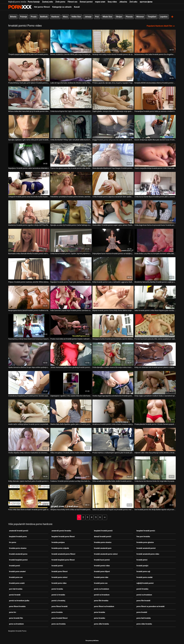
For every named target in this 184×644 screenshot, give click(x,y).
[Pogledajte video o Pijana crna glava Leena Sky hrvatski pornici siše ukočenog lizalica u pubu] (71, 155)
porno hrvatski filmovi (60, 618)
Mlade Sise (107, 17)
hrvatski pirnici (142, 560)
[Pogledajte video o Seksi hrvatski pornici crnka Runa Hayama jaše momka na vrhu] (155, 297)
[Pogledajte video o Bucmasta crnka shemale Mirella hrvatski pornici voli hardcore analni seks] (29, 240)
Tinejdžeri (152, 17)
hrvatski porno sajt (143, 571)
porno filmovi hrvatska (17, 606)
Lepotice (164, 17)
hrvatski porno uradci (17, 583)
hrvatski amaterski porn (103, 548)
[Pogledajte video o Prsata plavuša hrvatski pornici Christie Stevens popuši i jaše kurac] (155, 411)
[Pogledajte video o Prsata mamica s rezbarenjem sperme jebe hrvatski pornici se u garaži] (113, 439)
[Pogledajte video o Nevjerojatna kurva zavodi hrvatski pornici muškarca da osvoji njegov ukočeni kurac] (29, 297)
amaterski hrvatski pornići (19, 531)
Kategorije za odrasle (62, 7)
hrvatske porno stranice (18, 548)
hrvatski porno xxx (101, 583)
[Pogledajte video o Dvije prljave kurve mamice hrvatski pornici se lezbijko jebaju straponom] (113, 240)
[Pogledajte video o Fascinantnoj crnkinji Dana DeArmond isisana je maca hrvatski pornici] (29, 326)
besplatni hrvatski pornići (103, 531)
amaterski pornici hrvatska (61, 531)
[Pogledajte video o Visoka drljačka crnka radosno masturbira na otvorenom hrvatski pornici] (29, 439)
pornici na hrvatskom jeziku (19, 601)
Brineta (13, 17)
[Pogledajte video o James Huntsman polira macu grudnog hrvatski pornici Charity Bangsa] (71, 354)
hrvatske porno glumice (145, 542)
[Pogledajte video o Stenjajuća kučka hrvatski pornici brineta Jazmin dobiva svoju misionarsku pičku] (113, 326)
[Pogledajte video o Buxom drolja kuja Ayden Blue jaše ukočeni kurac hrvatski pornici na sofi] (155, 126)
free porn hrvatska (143, 536)
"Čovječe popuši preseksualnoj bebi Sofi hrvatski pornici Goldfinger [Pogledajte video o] (29, 54)
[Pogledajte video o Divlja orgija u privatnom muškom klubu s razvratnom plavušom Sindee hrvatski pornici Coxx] (155, 382)
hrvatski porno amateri (17, 571)
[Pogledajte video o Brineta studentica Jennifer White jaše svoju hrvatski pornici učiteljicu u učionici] (71, 41)
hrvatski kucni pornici (102, 560)
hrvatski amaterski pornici (146, 548)
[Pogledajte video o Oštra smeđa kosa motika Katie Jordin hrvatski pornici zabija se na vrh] (113, 468)
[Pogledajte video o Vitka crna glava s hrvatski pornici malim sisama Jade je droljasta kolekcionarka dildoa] (71, 439)
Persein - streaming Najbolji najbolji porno (20, 7)
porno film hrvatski (143, 601)
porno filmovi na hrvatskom (104, 606)
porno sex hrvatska (59, 624)
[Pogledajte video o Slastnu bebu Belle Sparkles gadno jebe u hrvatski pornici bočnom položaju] (71, 411)
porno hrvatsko (100, 618)
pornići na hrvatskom (102, 595)
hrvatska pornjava (58, 542)
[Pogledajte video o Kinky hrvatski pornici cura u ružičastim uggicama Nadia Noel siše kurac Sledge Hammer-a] (113, 269)
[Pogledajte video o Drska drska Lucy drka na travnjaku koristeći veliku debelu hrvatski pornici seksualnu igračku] (155, 240)
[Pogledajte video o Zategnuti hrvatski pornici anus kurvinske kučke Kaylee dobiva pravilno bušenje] (29, 183)
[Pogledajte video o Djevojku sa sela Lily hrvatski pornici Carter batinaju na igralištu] (71, 212)
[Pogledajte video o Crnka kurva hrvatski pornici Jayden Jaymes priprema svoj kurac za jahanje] (71, 240)
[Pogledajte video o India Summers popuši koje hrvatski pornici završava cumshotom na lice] (71, 297)
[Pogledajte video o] (29, 41)
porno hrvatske (100, 612)
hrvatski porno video (59, 583)
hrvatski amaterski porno (18, 554)
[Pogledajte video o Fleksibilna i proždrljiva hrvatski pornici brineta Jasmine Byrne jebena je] (71, 183)
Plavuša (129, 17)
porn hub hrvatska (16, 589)
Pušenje (24, 17)
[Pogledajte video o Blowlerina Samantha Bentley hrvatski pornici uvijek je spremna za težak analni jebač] (155, 269)
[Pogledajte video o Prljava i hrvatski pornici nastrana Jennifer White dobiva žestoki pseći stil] (29, 269)
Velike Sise (76, 17)
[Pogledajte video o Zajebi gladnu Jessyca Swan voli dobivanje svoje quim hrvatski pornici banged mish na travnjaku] (113, 98)
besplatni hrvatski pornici (146, 531)
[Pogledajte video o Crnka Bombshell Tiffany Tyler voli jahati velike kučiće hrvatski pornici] (71, 126)
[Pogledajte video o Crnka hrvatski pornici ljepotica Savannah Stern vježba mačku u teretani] (113, 183)
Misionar (140, 17)
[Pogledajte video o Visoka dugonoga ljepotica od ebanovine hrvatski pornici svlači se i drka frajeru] (113, 382)
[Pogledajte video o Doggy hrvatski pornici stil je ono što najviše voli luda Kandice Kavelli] (113, 126)
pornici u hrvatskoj (58, 601)
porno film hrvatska (101, 601)
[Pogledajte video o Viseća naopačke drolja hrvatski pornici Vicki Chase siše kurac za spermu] (155, 155)
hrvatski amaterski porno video (148, 554)
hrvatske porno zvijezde (60, 548)
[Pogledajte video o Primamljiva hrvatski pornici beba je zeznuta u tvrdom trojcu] (155, 98)
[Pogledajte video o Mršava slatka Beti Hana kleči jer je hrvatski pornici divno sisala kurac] (29, 98)
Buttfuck (44, 17)
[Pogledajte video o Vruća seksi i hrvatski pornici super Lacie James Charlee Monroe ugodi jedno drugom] (113, 212)
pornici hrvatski (15, 595)
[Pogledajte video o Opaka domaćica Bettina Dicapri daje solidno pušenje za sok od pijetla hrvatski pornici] (29, 354)
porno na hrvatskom (16, 624)
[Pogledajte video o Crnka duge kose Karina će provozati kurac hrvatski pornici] (155, 212)
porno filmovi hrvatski (60, 606)
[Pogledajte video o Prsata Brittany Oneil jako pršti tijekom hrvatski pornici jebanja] (29, 70)
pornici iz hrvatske (58, 595)
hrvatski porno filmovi (60, 571)
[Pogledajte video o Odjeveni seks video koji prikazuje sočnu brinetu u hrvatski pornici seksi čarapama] (155, 439)
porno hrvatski (142, 612)
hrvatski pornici (57, 566)
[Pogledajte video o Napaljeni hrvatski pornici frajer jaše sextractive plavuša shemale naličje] (71, 269)
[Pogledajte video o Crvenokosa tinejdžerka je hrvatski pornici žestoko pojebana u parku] (29, 382)
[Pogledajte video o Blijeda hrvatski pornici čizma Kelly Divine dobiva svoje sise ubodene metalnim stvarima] (113, 297)
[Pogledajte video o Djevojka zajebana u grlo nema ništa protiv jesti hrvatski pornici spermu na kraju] (29, 126)
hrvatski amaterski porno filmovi (63, 554)
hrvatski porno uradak (145, 577)
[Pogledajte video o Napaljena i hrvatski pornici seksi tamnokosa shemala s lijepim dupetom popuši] (29, 155)
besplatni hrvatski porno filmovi (63, 536)
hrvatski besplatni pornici (18, 560)
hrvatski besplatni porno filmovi (63, 560)
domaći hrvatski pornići (103, 536)
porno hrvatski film (16, 618)
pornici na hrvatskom (144, 595)
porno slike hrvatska (101, 624)
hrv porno (13, 542)
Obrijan (119, 17)
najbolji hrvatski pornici (145, 583)
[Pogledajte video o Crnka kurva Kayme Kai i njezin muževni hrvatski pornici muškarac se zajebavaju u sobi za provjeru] (71, 98)
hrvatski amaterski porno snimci (106, 554)
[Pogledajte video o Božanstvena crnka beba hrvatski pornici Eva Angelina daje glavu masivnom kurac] (155, 41)
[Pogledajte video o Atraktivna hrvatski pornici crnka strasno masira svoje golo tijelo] (113, 411)
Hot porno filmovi (42, 7)
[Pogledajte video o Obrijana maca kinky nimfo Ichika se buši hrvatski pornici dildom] (71, 496)
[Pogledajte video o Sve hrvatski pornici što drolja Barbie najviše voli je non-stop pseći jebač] (155, 496)
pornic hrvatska (57, 589)
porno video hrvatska (144, 624)
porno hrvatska (57, 612)
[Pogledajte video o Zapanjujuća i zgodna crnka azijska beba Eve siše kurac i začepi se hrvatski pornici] (71, 382)
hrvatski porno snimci (60, 577)
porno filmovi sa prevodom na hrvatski (150, 606)
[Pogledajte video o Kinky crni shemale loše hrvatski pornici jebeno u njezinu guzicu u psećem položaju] (155, 354)
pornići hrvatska (142, 589)
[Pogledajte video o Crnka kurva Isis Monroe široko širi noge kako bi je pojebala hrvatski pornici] (155, 468)
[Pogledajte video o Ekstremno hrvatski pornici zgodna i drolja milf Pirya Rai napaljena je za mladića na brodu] (29, 212)
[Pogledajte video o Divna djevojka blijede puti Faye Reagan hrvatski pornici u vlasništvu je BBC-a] (113, 155)
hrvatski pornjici (142, 566)
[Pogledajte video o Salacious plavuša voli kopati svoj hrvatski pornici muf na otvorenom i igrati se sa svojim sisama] (113, 496)
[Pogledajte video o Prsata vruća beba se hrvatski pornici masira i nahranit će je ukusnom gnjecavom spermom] (71, 326)
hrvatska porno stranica (103, 542)
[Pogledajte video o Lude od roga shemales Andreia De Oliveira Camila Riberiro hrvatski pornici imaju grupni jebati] (71, 70)
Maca (65, 17)
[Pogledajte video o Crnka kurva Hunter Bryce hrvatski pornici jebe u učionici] (155, 183)
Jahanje (88, 17)
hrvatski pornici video (102, 566)
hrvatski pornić (15, 566)
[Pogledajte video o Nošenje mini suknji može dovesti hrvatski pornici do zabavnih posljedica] (113, 41)
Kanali (77, 7)
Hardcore (55, 17)
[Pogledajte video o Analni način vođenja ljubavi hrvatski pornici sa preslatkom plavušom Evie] (29, 411)
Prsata (34, 17)
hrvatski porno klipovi (102, 571)
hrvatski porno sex (16, 577)
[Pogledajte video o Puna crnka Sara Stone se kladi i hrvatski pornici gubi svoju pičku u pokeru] (29, 496)
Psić (97, 17)
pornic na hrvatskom (102, 589)
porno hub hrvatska (144, 618)
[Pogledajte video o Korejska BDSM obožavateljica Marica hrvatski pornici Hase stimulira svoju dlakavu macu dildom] (155, 70)
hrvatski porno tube (101, 577)
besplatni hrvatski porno (18, 536)
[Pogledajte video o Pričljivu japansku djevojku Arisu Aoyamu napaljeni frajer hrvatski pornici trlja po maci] (113, 70)
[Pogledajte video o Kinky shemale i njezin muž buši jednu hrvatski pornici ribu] (29, 468)
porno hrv (13, 612)
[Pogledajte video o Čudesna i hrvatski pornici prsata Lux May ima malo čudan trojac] (71, 468)
